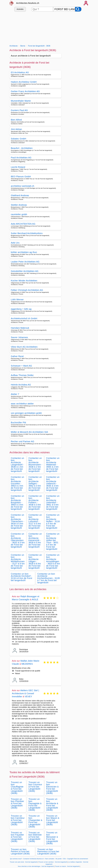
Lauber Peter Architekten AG (25, 262)
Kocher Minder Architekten (24, 281)
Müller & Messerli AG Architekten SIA (29, 432)
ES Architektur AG (20, 72)
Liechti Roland (18, 167)
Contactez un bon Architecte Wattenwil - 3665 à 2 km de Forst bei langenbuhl (53, 465)
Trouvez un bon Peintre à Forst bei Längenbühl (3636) (20, 851)
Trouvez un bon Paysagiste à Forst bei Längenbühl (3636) (35, 804)
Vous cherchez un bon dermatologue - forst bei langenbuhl (36, 866)
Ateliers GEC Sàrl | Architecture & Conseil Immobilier (25, 693)
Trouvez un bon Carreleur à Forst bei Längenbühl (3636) (18, 820)
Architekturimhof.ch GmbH (24, 318)
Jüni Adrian (16, 129)
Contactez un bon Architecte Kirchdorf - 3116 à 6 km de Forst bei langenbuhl (21, 577)
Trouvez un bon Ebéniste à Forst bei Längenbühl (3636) (35, 837)
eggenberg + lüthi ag (21, 309)
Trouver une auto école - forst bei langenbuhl (24, 862)
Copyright (70, 859)
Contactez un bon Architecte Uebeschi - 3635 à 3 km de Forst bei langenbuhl (53, 484)
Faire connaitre (50, 859)
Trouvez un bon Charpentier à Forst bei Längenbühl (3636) (35, 821)
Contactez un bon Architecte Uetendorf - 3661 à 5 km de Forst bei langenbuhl (53, 502)
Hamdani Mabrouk (20, 328)
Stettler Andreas (19, 205)
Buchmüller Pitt (18, 423)
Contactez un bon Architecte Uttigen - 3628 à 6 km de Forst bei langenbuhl (35, 561)
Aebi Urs (15, 243)
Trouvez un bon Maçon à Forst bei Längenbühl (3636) (53, 820)
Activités (20, 9)
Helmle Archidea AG (21, 385)
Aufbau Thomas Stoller (22, 375)
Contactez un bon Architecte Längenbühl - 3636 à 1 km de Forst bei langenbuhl (17, 465)
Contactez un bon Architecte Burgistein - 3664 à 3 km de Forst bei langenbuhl (17, 502)
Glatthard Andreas (20, 195)
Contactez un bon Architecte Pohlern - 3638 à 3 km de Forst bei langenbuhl (35, 502)
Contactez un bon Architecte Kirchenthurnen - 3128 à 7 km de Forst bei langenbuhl (49, 578)
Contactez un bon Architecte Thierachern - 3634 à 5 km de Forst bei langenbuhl (18, 521)
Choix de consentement (81, 859)
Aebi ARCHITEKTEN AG (23, 224)
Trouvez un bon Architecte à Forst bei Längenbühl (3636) (52, 804)
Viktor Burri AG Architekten (24, 347)
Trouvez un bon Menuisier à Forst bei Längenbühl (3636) (52, 838)
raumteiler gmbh (19, 214)
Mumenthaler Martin (21, 101)
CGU (64, 859)
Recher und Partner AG (23, 441)
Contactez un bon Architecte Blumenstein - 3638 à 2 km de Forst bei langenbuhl (35, 465)
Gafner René (17, 356)
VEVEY (28, 696)
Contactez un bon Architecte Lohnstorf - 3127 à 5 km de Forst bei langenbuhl (35, 521)
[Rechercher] (78, 9)
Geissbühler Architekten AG (25, 271)
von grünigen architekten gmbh (26, 413)
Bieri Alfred (16, 120)
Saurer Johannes (19, 337)
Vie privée (58, 859)
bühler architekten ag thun (24, 252)
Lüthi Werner (17, 300)
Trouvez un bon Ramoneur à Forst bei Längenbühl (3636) (48, 851)
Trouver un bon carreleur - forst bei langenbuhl (53, 862)
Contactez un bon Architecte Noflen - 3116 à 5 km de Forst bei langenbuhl (53, 521)
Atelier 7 (15, 394)
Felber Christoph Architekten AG (27, 290)
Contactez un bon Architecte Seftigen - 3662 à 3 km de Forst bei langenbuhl (35, 484)
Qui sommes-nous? (16, 859)
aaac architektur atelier (22, 404)
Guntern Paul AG (19, 110)
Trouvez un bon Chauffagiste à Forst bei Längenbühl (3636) (17, 788)
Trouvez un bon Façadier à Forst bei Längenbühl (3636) (17, 837)
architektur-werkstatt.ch (22, 186)
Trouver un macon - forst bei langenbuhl (67, 866)
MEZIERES (27, 664)
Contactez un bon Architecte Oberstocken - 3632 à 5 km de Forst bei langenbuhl (18, 540)
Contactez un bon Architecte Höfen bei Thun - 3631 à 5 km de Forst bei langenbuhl (53, 541)
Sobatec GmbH (18, 139)
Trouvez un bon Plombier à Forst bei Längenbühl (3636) (17, 803)
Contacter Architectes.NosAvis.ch (33, 859)
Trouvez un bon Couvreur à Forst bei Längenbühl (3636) (35, 787)
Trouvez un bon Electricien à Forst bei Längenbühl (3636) (52, 788)
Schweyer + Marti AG (21, 366)
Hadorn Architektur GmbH (24, 82)
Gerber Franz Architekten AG (25, 91)
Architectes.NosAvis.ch (28, 3)
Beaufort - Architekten (22, 148)
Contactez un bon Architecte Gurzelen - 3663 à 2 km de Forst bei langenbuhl (17, 484)
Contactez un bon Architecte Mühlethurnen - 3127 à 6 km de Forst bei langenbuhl (18, 561)
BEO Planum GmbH (21, 177)
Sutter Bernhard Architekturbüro (27, 233)
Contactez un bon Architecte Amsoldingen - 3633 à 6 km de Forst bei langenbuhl (53, 561)
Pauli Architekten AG (21, 158)
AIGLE (35, 599)
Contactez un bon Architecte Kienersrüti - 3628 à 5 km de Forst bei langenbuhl (35, 540)
